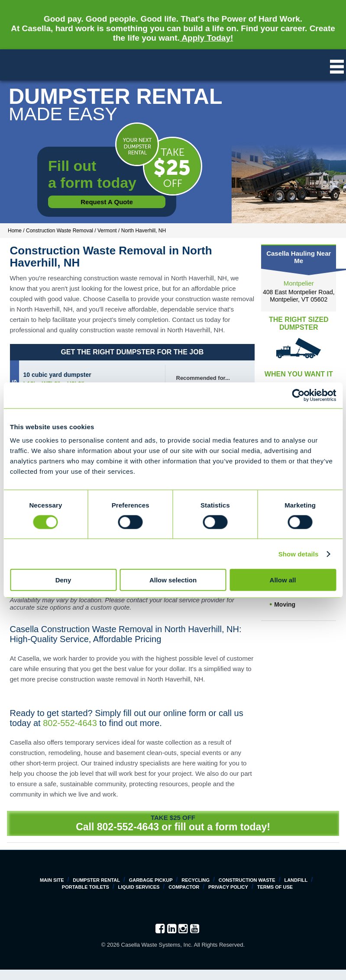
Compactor (184, 887)
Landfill (296, 880)
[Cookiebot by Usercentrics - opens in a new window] (298, 395)
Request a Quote (107, 202)
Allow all (283, 580)
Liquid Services (139, 887)
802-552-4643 (70, 723)
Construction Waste (247, 880)
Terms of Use (275, 887)
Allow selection (173, 580)
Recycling (196, 880)
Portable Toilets (86, 887)
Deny (63, 580)
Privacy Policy (228, 887)
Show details (299, 554)
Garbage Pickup (151, 880)
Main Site (52, 880)
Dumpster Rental (96, 880)
